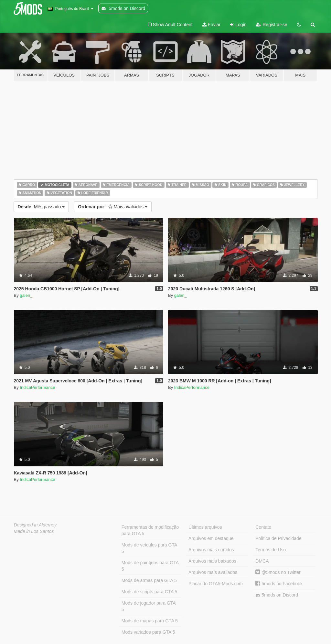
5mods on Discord (277, 595)
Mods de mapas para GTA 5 (150, 621)
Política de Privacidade (278, 538)
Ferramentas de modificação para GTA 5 (150, 530)
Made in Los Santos (34, 531)
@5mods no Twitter (278, 572)
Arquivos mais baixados (212, 561)
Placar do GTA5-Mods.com (216, 584)
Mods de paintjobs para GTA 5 (150, 566)
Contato (263, 527)
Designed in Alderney (35, 525)
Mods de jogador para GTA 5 (149, 606)
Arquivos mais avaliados (213, 572)
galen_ (26, 295)
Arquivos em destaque (211, 538)
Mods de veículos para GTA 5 (149, 548)
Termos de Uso (271, 550)
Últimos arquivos (205, 527)
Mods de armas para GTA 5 (149, 580)
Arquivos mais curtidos (211, 550)
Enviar (212, 25)
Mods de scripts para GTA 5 (149, 592)
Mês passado (41, 207)
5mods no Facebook (279, 584)
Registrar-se (272, 25)
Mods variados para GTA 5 (148, 632)
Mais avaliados (113, 207)
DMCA (262, 561)
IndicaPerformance (37, 387)
